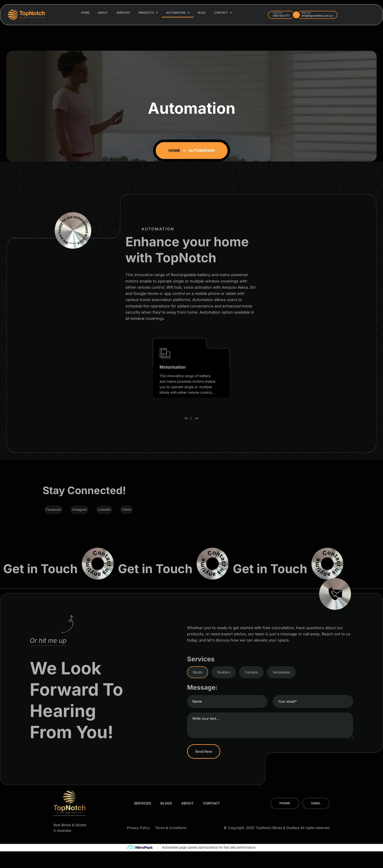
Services (123, 13)
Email (316, 803)
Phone (285, 803)
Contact (223, 13)
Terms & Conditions (171, 828)
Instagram (79, 510)
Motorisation (173, 367)
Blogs (166, 803)
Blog (202, 13)
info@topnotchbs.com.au (317, 16)
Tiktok (127, 510)
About (103, 13)
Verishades (281, 672)
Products (148, 13)
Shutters (224, 672)
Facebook (53, 510)
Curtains (251, 672)
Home (85, 13)
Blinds (198, 672)
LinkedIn (104, 510)
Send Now (205, 751)
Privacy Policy (138, 828)
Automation (178, 13)
